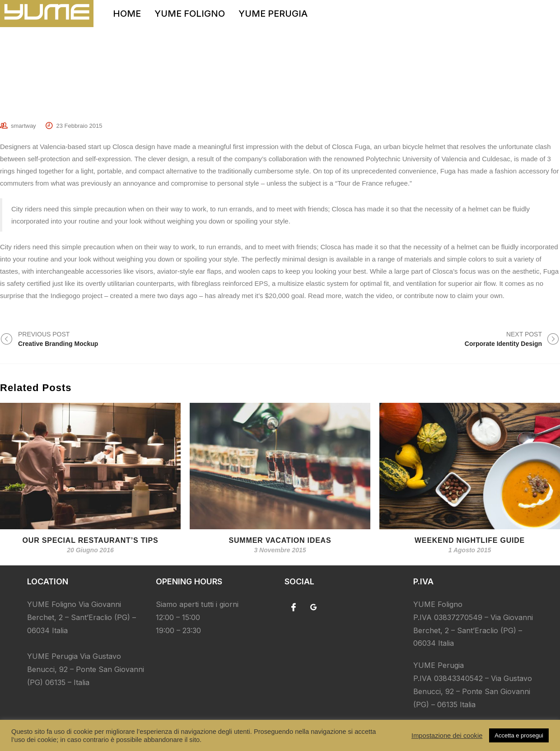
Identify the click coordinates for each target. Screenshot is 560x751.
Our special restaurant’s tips (91, 540)
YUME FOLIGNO (190, 14)
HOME (127, 14)
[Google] (313, 607)
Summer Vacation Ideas (280, 540)
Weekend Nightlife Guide (470, 540)
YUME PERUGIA (273, 14)
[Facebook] (294, 607)
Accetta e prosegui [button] (519, 735)
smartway (23, 126)
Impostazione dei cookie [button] (447, 736)
